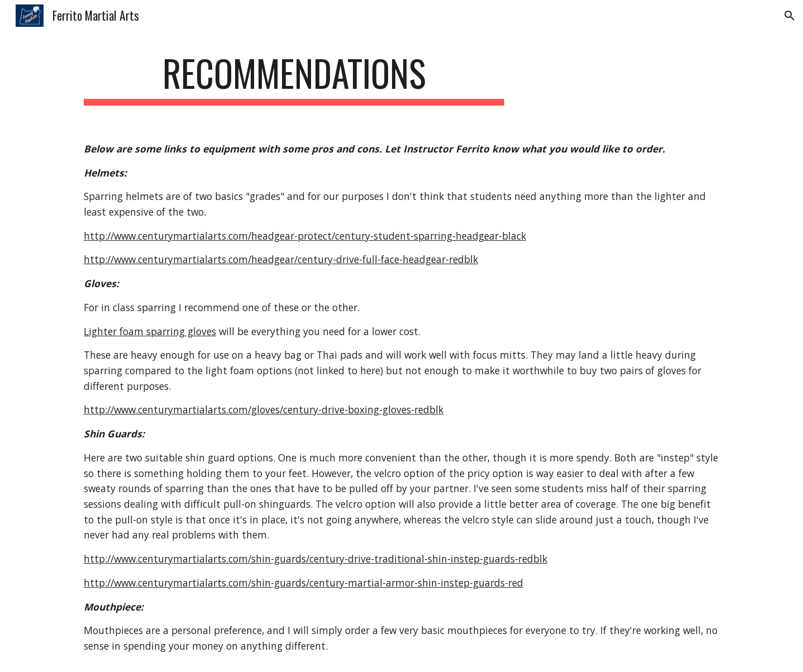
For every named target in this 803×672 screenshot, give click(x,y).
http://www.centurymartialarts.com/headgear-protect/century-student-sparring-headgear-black (305, 236)
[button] (790, 16)
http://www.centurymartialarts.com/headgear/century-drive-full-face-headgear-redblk (281, 259)
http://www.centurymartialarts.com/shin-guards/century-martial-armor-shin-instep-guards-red (303, 583)
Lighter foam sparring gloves (150, 331)
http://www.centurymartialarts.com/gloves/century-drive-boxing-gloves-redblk (264, 409)
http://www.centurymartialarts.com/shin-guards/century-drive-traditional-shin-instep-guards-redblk (316, 559)
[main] (294, 78)
